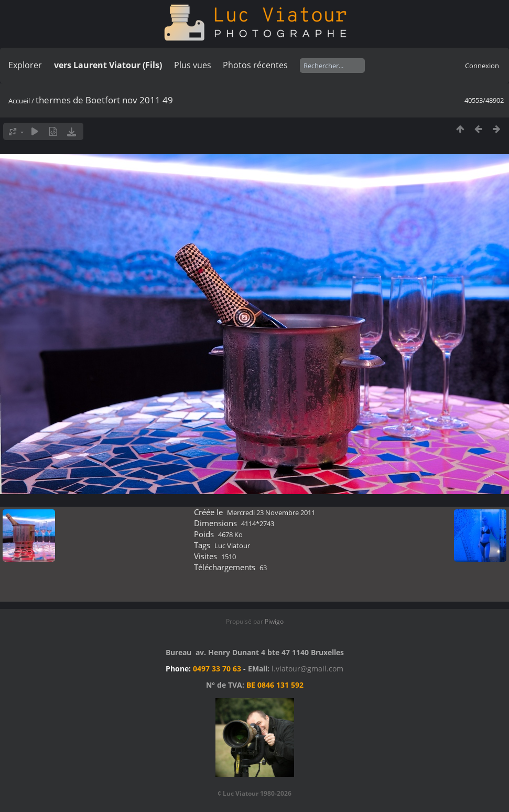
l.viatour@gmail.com (307, 669)
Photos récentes (255, 65)
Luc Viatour (232, 546)
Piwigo (274, 621)
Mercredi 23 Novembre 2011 (271, 512)
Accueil (19, 101)
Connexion (482, 66)
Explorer (25, 65)
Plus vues (193, 65)
